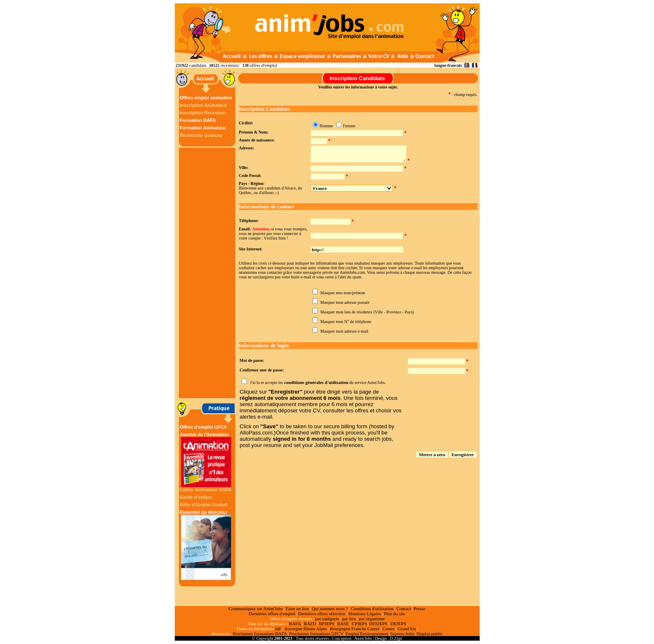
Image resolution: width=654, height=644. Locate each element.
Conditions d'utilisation (372, 609)
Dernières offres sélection (322, 614)
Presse (420, 609)
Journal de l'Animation (206, 460)
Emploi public (429, 634)
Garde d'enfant (196, 497)
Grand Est (407, 629)
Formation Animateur (203, 128)
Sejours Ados (402, 634)
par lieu (349, 619)
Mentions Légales (365, 614)
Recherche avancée (201, 135)
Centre (389, 629)
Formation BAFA (198, 120)
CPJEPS (360, 624)
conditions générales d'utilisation (316, 382)
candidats (198, 65)
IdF (278, 629)
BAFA (295, 624)
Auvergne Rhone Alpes (305, 629)
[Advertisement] (208, 273)
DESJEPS (378, 624)
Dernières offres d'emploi (272, 614)
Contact (404, 609)
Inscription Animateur (203, 105)
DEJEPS (398, 624)
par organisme (372, 619)
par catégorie (327, 619)
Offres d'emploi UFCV (203, 427)
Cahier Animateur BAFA (206, 490)
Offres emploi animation (206, 98)
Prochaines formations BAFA (260, 634)
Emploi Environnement (367, 634)
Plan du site (394, 614)
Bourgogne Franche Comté (355, 629)
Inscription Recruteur (203, 113)
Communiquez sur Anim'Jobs (256, 609)
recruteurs (230, 65)
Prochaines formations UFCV (316, 634)
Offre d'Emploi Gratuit (204, 505)
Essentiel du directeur (206, 545)
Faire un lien (297, 609)
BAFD (310, 624)
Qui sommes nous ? (330, 609)
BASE (343, 624)
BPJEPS (327, 624)
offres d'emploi (263, 65)
